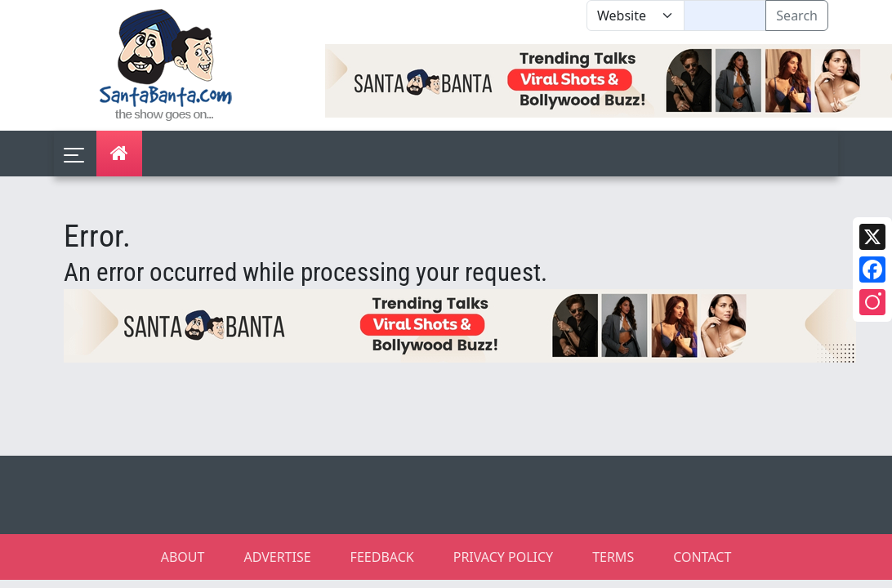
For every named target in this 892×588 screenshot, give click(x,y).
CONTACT (702, 557)
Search (797, 16)
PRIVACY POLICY (503, 557)
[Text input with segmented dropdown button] (725, 16)
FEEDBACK (382, 557)
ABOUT (183, 557)
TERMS (613, 557)
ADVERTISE (277, 557)
